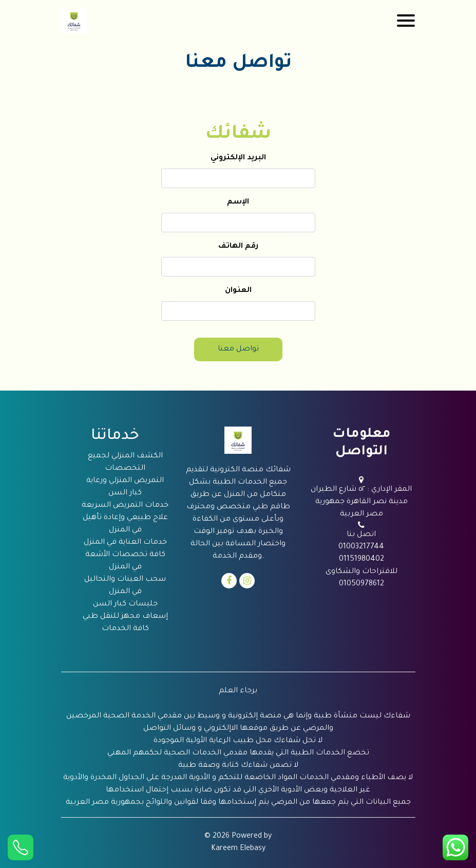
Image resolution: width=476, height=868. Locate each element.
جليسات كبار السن (125, 604)
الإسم (238, 202)
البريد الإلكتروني (238, 158)
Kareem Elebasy (238, 849)
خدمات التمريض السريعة (125, 506)
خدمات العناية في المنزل (125, 543)
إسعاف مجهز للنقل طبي (125, 617)
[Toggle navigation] (406, 21)
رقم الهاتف (238, 247)
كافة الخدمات (125, 629)
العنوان (238, 291)
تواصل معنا (238, 349)
